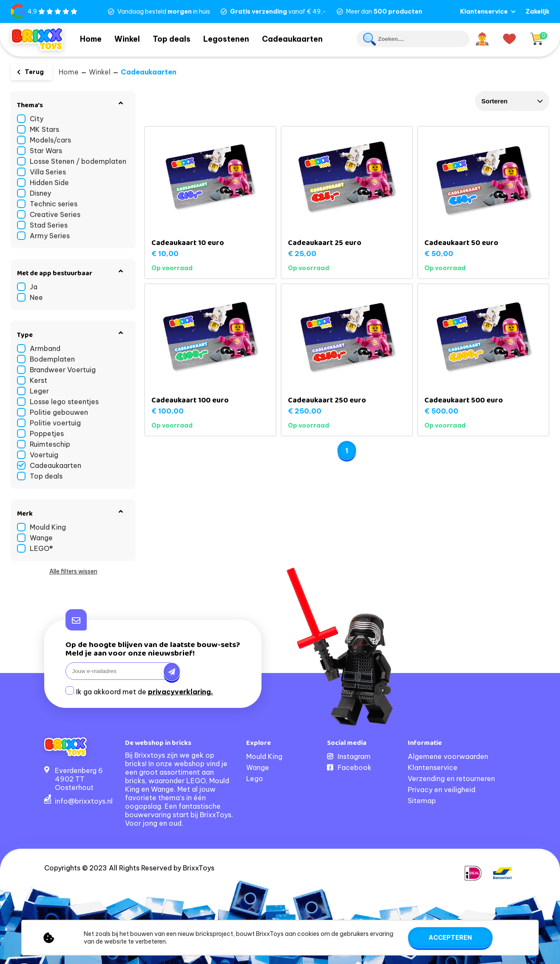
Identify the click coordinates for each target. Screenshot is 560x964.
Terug (34, 72)
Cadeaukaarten (306, 38)
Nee (36, 297)
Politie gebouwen (59, 412)
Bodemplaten (52, 359)
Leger (39, 391)
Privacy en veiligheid (442, 790)
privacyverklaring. (181, 692)
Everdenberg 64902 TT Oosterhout (79, 779)
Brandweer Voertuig (63, 370)
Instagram (354, 756)
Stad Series (49, 225)
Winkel (133, 38)
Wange (41, 538)
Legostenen (238, 38)
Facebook (355, 767)
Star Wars (46, 151)
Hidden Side (49, 183)
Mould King (48, 527)
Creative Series (55, 214)
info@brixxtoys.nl (84, 801)
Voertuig (44, 455)
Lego (255, 779)
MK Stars (44, 129)
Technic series (54, 204)
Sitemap (422, 801)
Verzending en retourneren (451, 779)
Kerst (38, 380)
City (37, 119)
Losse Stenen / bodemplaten (78, 161)
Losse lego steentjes (64, 402)
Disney (40, 193)
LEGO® (41, 548)
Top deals (181, 38)
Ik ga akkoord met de (145, 692)
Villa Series (48, 172)
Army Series (50, 236)
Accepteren (450, 938)
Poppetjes (47, 434)
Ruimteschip (50, 444)
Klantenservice (484, 11)
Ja (34, 287)
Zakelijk (537, 11)
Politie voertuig (55, 423)
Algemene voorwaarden (448, 756)
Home (93, 38)
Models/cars (50, 140)
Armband (45, 348)
